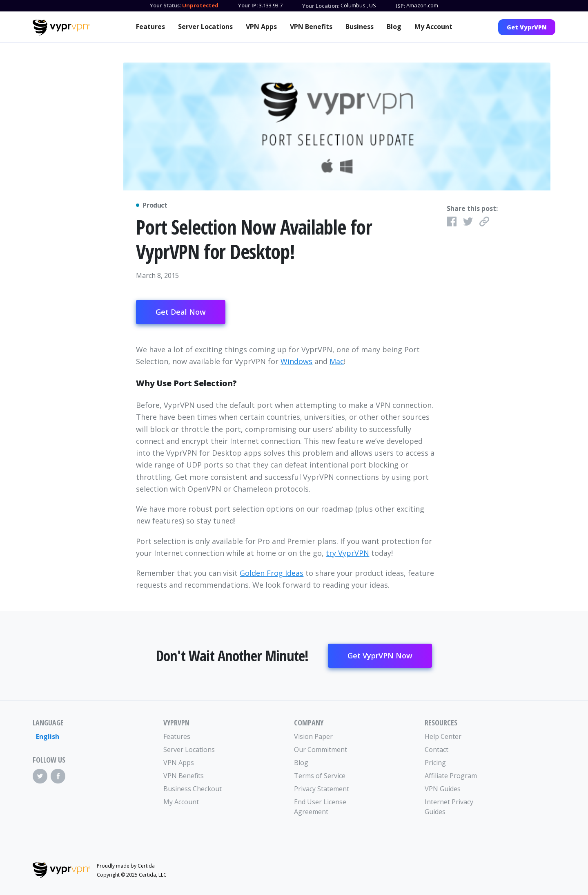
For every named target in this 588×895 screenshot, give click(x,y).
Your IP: (248, 5)
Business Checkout (193, 789)
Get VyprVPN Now (380, 656)
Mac (337, 361)
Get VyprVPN (527, 27)
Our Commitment (321, 750)
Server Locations (205, 27)
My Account (433, 27)
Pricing (435, 763)
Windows (296, 361)
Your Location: (321, 6)
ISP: (400, 6)
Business (360, 27)
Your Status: (165, 5)
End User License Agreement (320, 807)
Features (150, 27)
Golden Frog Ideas (272, 573)
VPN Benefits (311, 27)
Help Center (443, 736)
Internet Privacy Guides (449, 807)
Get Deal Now (181, 312)
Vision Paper (313, 736)
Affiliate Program (451, 776)
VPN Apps (261, 27)
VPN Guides (443, 789)
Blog (394, 27)
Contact (437, 750)
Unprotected (200, 5)
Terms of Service (320, 776)
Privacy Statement (322, 789)
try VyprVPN (347, 553)
